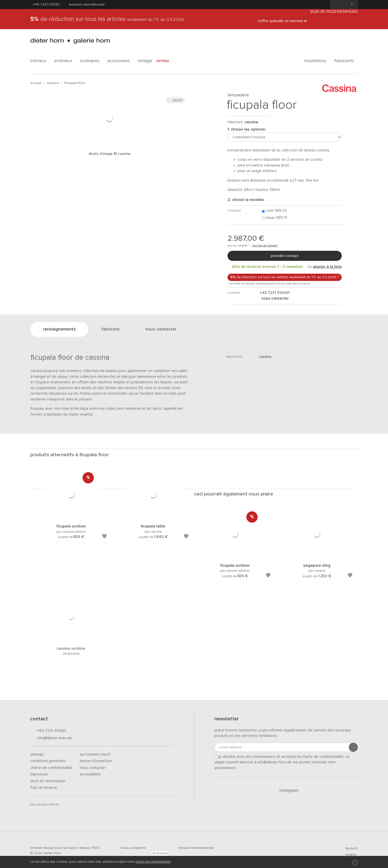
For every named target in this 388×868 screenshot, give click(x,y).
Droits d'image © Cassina (110, 154)
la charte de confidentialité (321, 757)
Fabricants (346, 61)
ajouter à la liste (327, 267)
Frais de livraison (44, 788)
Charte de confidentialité (51, 768)
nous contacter (275, 298)
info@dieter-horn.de (51, 738)
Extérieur (65, 61)
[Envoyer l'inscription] (353, 747)
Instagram (286, 791)
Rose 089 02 (274, 211)
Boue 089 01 (274, 218)
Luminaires (92, 61)
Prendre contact (285, 256)
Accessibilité (90, 774)
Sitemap (37, 754)
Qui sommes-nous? (95, 754)
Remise (165, 61)
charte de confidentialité (153, 862)
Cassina (53, 83)
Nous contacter (93, 768)
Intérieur (40, 61)
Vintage (145, 61)
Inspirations (317, 61)
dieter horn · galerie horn (70, 41)
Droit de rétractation (48, 781)
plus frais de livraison (265, 246)
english (349, 855)
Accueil (36, 83)
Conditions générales (48, 761)
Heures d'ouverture (96, 761)
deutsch (349, 848)
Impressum (39, 774)
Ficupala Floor (75, 83)
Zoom (175, 100)
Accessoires (120, 61)
